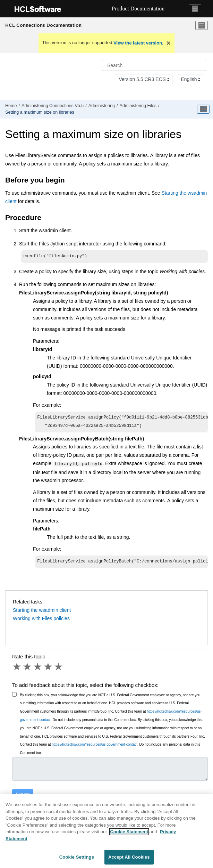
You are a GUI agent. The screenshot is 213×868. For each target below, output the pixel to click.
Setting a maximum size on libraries (40, 112)
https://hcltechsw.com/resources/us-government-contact (95, 747)
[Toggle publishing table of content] (203, 109)
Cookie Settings (77, 857)
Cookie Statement (129, 832)
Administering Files (138, 106)
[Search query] (154, 65)
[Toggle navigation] (195, 9)
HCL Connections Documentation (43, 25)
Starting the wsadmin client (42, 612)
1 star (17, 669)
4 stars (49, 669)
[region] (106, 831)
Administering (102, 106)
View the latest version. (138, 43)
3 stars (38, 669)
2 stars (28, 669)
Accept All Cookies (129, 857)
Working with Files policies (41, 620)
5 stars (59, 669)
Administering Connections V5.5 (53, 106)
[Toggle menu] (202, 25)
